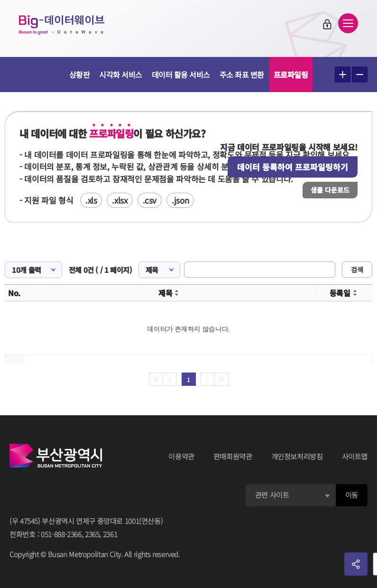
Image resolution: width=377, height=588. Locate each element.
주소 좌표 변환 (242, 75)
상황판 (80, 75)
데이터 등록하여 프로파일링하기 (293, 167)
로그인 (327, 24)
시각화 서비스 (121, 75)
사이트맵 (355, 456)
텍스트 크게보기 (343, 75)
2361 (110, 534)
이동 (352, 495)
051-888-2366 (61, 534)
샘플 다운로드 (330, 190)
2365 (92, 534)
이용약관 (181, 456)
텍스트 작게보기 (360, 75)
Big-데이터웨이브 (62, 25)
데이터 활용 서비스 (181, 75)
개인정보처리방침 (297, 456)
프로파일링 (291, 75)
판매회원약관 (233, 456)
